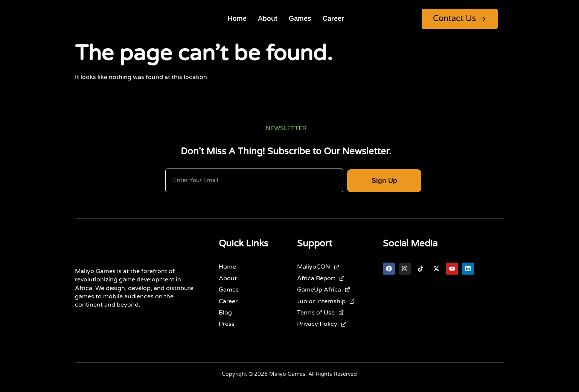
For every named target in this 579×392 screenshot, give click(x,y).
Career (333, 19)
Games (300, 19)
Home (237, 19)
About (268, 19)
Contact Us (460, 18)
